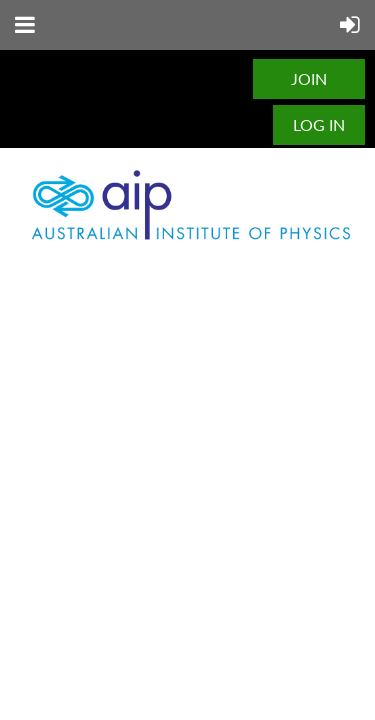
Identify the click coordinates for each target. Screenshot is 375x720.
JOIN (309, 78)
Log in (319, 124)
